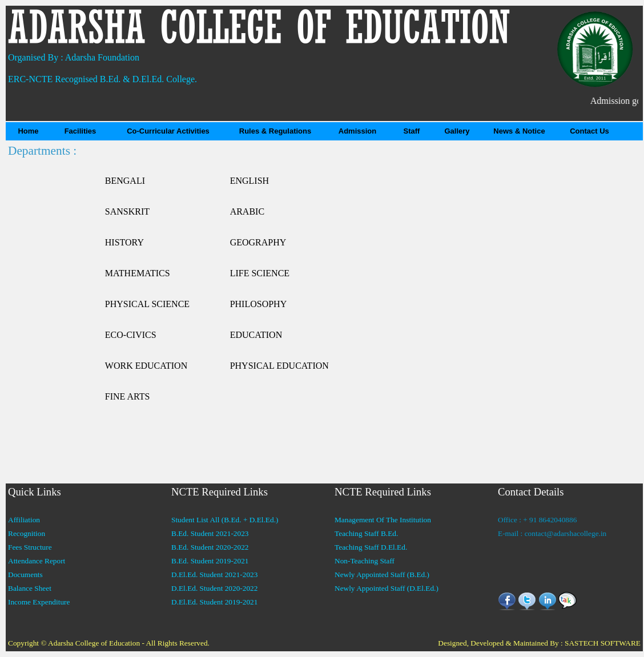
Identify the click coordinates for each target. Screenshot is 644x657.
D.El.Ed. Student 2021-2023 (214, 575)
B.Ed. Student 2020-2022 (210, 547)
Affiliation (24, 520)
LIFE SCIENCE (260, 273)
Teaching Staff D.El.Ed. (371, 547)
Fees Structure (30, 547)
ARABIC (247, 211)
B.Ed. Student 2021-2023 (210, 533)
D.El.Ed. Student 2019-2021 (214, 602)
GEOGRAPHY (258, 242)
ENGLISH (249, 181)
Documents (25, 575)
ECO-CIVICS (131, 335)
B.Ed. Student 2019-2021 (210, 561)
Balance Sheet (30, 588)
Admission (357, 131)
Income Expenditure (39, 602)
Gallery (457, 131)
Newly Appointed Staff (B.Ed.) (382, 575)
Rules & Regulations (275, 131)
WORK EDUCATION (146, 366)
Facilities (80, 131)
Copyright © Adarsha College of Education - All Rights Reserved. (109, 643)
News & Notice (519, 131)
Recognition (27, 533)
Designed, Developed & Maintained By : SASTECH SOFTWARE (539, 643)
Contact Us (589, 131)
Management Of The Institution (383, 520)
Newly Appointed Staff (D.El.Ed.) (387, 588)
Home (28, 131)
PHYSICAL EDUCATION (279, 366)
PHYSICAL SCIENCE (147, 304)
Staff (412, 131)
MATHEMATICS (138, 273)
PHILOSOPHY (259, 304)
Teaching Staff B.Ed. (366, 533)
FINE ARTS (128, 396)
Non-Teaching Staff (365, 561)
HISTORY (124, 242)
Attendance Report (37, 561)
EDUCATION (256, 335)
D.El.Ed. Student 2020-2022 (214, 588)
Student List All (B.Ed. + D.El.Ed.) (225, 520)
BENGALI (125, 181)
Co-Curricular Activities (168, 131)
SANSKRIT (127, 211)
